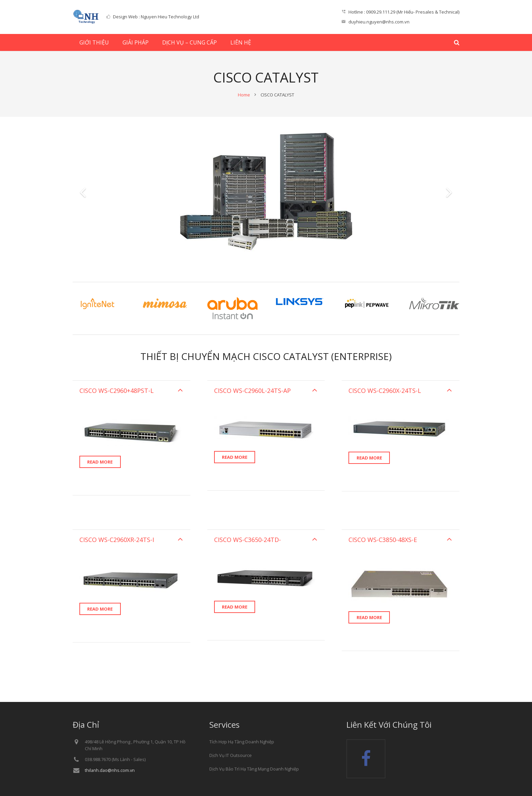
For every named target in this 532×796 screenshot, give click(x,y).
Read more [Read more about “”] (100, 462)
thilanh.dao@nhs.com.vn (110, 770)
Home (244, 95)
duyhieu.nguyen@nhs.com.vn (379, 22)
